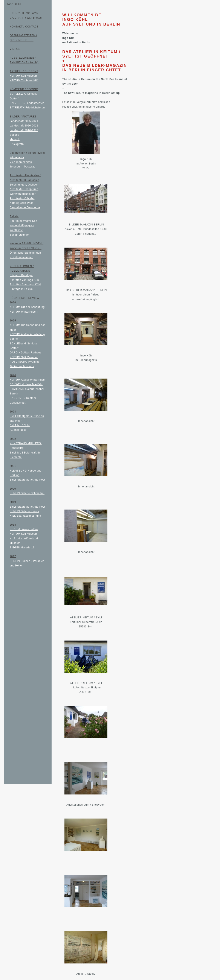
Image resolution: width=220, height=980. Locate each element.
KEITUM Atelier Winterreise (27, 380)
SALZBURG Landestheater (27, 103)
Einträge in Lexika (21, 289)
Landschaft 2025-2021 (24, 121)
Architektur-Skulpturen (24, 189)
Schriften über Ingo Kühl (25, 285)
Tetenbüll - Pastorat (22, 167)
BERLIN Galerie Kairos (24, 511)
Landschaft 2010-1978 (24, 130)
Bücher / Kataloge (21, 275)
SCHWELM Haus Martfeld (26, 384)
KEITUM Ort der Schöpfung (27, 307)
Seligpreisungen (20, 235)
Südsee (15, 135)
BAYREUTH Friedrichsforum (28, 108)
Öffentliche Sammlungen (25, 253)
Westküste (16, 230)
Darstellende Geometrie (25, 207)
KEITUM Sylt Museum (24, 76)
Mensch (15, 139)
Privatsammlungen (21, 257)
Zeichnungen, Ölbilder (24, 185)
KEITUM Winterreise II (24, 312)
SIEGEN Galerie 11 (22, 548)
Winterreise (17, 157)
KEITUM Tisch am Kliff (24, 81)
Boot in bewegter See (23, 221)
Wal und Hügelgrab (22, 225)
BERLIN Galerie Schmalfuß (27, 493)
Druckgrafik (17, 144)
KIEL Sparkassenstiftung (25, 516)
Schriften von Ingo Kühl (25, 280)
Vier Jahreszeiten (21, 162)
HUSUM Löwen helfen (24, 529)
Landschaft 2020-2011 (24, 126)
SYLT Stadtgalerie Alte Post (27, 480)
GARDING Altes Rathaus (25, 353)
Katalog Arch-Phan (22, 203)
